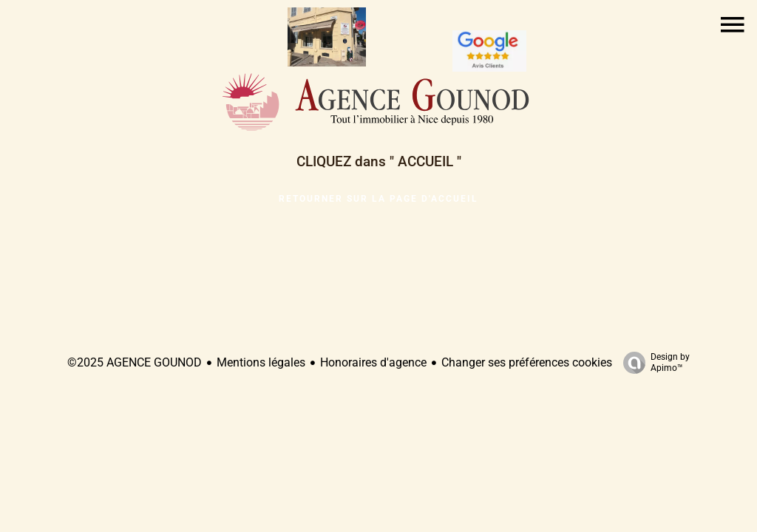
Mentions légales (261, 362)
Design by (653, 363)
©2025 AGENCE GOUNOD (135, 362)
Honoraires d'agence (373, 362)
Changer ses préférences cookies (527, 362)
